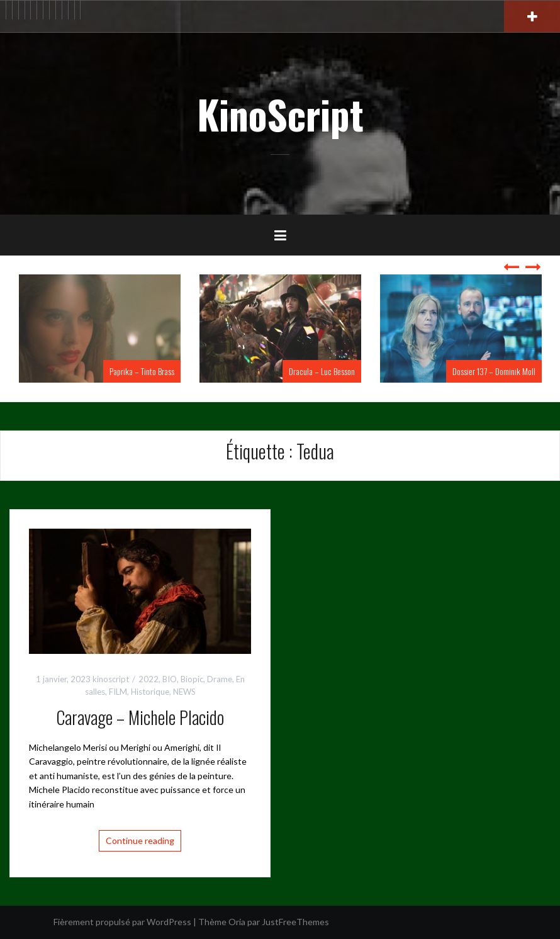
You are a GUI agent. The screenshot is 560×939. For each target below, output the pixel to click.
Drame (220, 679)
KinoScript (280, 114)
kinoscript (111, 679)
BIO (170, 679)
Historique (150, 692)
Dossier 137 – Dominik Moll (494, 371)
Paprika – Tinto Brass (142, 371)
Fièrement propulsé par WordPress (122, 922)
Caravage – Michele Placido (140, 717)
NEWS (184, 692)
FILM (118, 692)
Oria (237, 922)
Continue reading (140, 841)
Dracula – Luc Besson (322, 371)
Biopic (192, 679)
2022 (148, 679)
